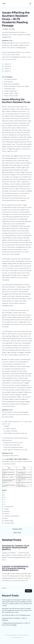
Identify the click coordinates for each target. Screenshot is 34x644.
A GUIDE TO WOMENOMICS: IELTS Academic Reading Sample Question (15, 568)
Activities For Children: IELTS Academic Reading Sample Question (16, 548)
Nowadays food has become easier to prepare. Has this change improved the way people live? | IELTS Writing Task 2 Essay (17, 610)
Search (4, 588)
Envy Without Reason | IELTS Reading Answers (16, 615)
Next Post (17, 533)
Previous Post (17, 529)
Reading (5, 29)
